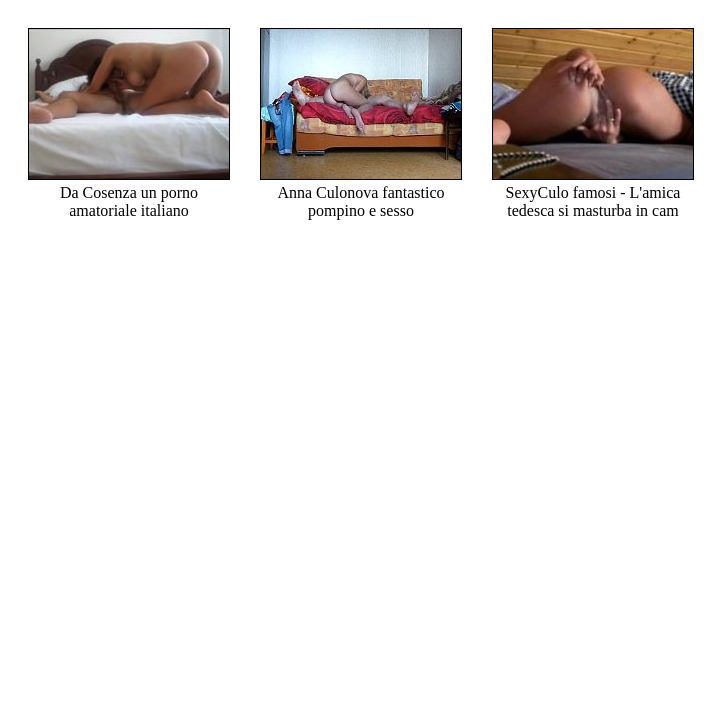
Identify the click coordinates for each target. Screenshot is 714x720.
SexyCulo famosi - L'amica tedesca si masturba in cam (593, 192)
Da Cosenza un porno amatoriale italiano (129, 192)
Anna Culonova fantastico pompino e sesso (361, 192)
